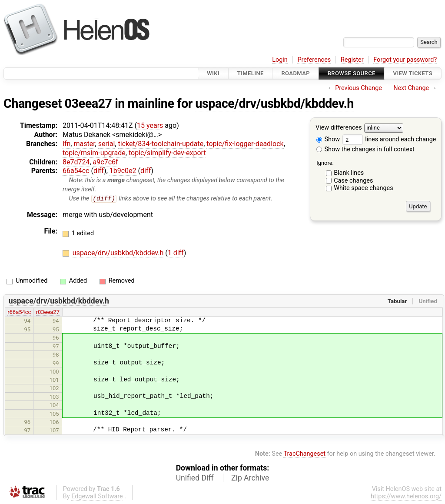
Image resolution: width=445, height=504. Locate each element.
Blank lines (349, 173)
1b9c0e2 (123, 171)
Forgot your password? (405, 60)
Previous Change (359, 88)
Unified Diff (195, 478)
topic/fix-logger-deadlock (245, 144)
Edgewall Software (97, 497)
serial (107, 144)
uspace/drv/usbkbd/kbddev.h (274, 103)
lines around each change (389, 139)
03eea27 (88, 103)
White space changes (364, 188)
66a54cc (76, 171)
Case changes (353, 181)
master (84, 144)
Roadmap (296, 73)
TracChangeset (304, 454)
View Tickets (413, 73)
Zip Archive (250, 478)
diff (99, 171)
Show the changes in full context (365, 149)
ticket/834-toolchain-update (161, 144)
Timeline (251, 73)
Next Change (411, 88)
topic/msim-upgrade (94, 153)
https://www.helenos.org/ (406, 497)
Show (328, 139)
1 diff (176, 253)
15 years (150, 125)
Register (352, 60)
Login (280, 60)
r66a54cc (19, 312)
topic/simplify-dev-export (167, 153)
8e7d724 (76, 162)
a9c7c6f (106, 162)
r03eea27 (48, 312)
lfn (66, 144)
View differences (339, 128)
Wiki (213, 73)
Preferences (314, 60)
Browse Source (352, 73)
